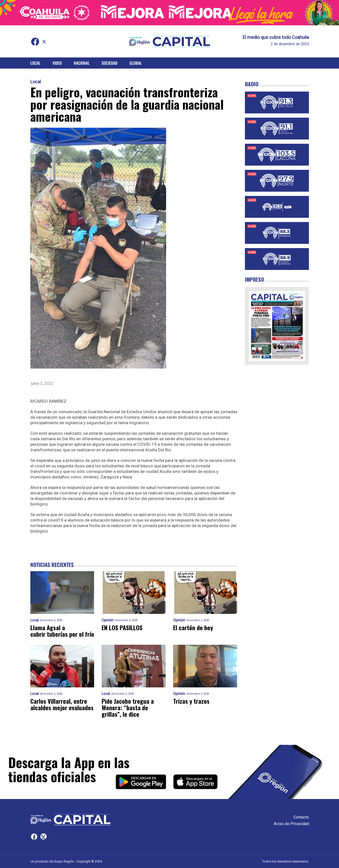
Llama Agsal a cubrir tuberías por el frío (62, 631)
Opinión (108, 620)
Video (57, 63)
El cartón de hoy (193, 627)
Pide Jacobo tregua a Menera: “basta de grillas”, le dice (128, 707)
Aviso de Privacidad (291, 824)
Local (35, 63)
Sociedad (110, 63)
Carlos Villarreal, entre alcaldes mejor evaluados (62, 704)
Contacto (301, 817)
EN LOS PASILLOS (122, 627)
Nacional (82, 63)
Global (136, 63)
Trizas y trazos (191, 701)
